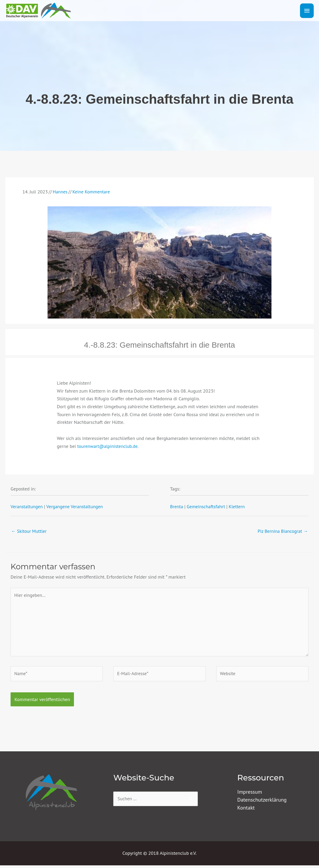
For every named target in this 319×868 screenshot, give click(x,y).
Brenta (177, 506)
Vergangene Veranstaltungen (76, 506)
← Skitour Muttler (29, 531)
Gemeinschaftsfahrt (207, 506)
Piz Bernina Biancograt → (282, 531)
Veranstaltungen (27, 506)
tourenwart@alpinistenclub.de (108, 446)
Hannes (60, 192)
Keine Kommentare (92, 192)
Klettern (239, 506)
